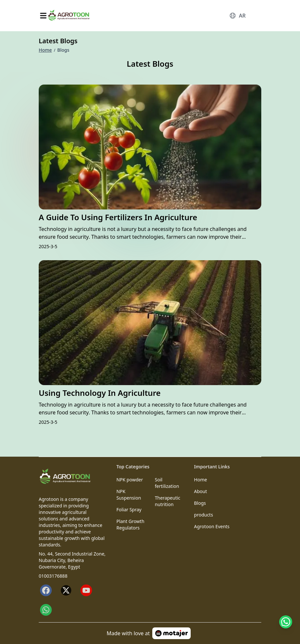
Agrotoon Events (212, 526)
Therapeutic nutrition (168, 501)
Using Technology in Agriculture (100, 393)
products (203, 515)
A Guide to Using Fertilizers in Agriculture (118, 217)
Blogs (200, 503)
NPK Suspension (129, 495)
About (200, 491)
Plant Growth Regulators (130, 524)
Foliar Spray (129, 510)
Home (45, 50)
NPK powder (130, 480)
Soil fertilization (167, 483)
